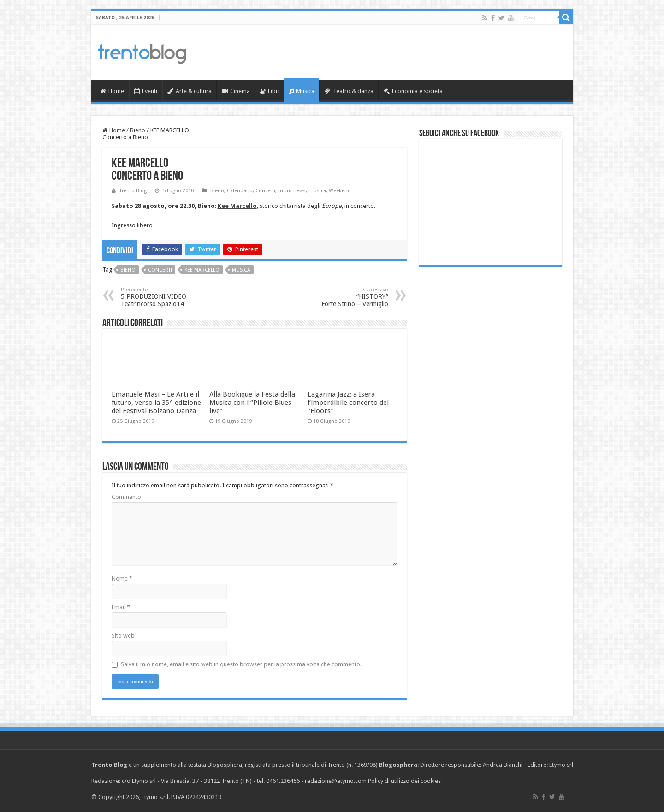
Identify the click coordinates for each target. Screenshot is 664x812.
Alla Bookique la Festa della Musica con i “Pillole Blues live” (252, 403)
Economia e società (413, 91)
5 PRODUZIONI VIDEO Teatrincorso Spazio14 (168, 297)
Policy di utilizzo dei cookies (404, 781)
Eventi (146, 91)
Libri (270, 91)
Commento (126, 497)
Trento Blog (133, 191)
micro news (292, 191)
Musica (302, 91)
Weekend (340, 191)
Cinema (236, 91)
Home (112, 91)
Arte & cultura (190, 91)
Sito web (123, 636)
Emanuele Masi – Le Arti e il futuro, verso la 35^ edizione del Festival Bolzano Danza (156, 403)
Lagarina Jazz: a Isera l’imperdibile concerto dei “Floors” (348, 403)
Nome (122, 578)
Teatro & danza (349, 91)
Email (121, 607)
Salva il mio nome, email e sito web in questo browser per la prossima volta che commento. (241, 664)
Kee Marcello (202, 270)
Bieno (138, 130)
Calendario (240, 191)
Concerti (265, 191)
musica (317, 191)
